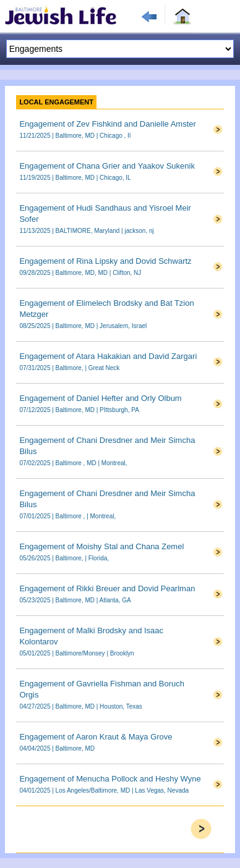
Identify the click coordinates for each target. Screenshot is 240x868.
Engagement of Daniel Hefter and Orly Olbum (100, 398)
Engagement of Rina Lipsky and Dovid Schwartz (105, 261)
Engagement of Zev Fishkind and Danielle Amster (107, 124)
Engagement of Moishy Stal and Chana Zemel (101, 546)
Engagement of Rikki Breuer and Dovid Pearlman (107, 588)
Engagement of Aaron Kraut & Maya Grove (96, 737)
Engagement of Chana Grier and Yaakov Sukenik (107, 166)
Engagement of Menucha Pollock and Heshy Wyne (110, 779)
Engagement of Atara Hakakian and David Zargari (108, 356)
